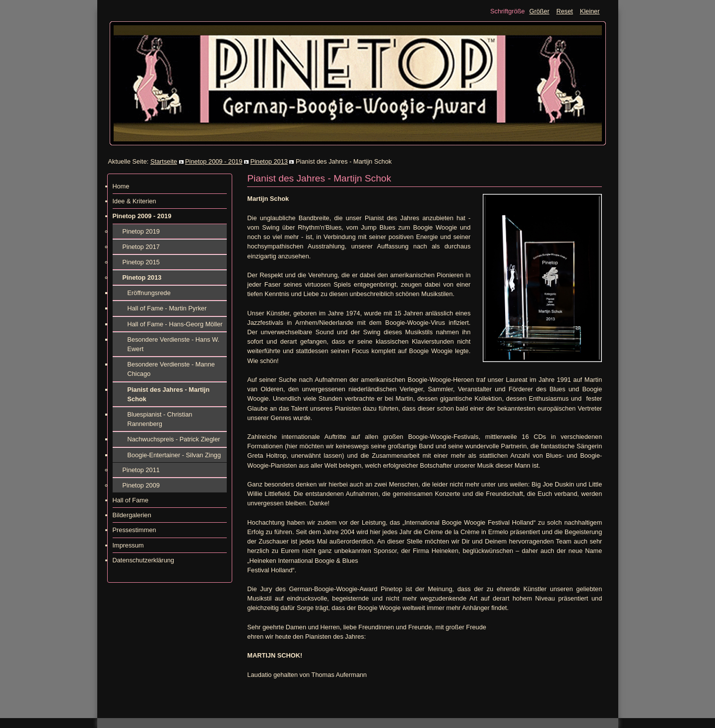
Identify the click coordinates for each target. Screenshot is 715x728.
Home (121, 186)
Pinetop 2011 (141, 470)
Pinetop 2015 (141, 262)
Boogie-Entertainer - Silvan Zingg (174, 455)
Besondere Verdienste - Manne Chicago (171, 369)
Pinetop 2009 (141, 485)
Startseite (164, 161)
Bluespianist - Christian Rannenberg (160, 419)
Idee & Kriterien (134, 201)
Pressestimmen (134, 530)
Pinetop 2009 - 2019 (214, 161)
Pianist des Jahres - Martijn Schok (169, 394)
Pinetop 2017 (141, 247)
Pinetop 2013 (269, 161)
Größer (540, 11)
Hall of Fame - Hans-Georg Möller (175, 324)
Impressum (128, 545)
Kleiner (590, 11)
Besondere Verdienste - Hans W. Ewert (174, 344)
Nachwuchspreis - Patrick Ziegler (174, 439)
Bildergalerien (132, 515)
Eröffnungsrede (149, 293)
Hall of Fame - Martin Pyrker (167, 308)
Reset (564, 11)
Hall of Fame (131, 500)
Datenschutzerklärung (143, 560)
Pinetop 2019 (141, 231)
